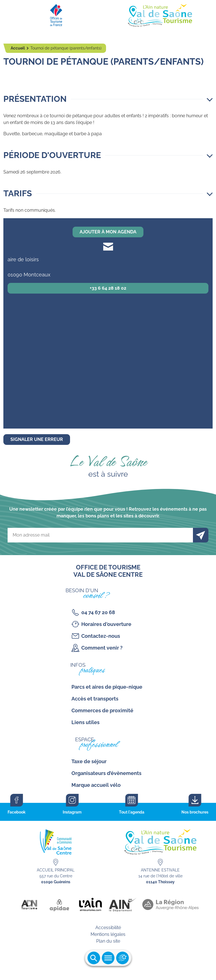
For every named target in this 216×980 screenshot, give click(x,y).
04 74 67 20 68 (98, 612)
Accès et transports (95, 699)
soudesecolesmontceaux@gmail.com (108, 246)
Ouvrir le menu (108, 958)
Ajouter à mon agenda (108, 232)
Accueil (18, 48)
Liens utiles (85, 722)
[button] (108, 99)
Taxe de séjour (89, 761)
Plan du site (108, 941)
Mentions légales (108, 934)
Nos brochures (195, 812)
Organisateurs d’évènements (106, 773)
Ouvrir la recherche (94, 958)
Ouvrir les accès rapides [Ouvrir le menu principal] (122, 958)
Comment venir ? (102, 648)
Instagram (72, 812)
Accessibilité (108, 928)
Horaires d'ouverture (106, 624)
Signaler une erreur (37, 439)
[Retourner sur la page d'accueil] (108, 14)
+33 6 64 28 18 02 (108, 288)
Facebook (17, 812)
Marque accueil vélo (96, 785)
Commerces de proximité (102, 710)
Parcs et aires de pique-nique (107, 687)
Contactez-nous (101, 636)
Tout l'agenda (132, 812)
